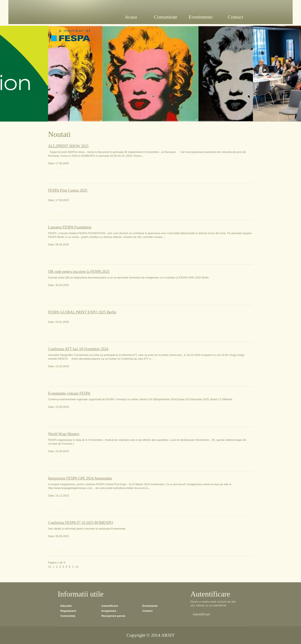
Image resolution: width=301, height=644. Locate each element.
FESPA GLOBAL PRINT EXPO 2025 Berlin (82, 312)
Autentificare (110, 606)
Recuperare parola (113, 616)
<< (50, 566)
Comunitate (68, 616)
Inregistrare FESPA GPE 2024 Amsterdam (80, 478)
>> (77, 566)
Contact (147, 611)
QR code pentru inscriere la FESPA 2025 (79, 272)
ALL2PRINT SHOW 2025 (68, 146)
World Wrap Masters (64, 434)
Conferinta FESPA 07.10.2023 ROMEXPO (81, 523)
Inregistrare (109, 611)
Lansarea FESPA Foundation (70, 227)
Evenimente (150, 606)
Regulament (68, 611)
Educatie (66, 606)
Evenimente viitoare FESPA (69, 393)
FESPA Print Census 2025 (68, 190)
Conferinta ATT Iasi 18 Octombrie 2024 (78, 349)
